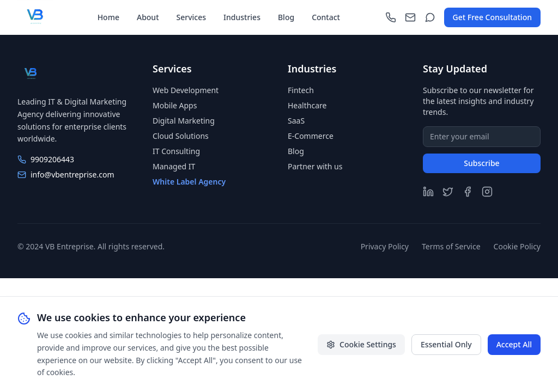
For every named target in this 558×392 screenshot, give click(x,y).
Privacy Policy (385, 246)
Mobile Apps (175, 105)
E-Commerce (311, 136)
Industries (242, 17)
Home (108, 17)
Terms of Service (451, 246)
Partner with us (315, 166)
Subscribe (481, 163)
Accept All (514, 344)
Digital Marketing (184, 121)
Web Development (186, 90)
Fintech (301, 90)
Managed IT (174, 166)
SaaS (296, 121)
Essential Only (446, 344)
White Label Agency (189, 182)
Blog (286, 17)
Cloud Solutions (181, 136)
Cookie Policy (517, 246)
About (148, 17)
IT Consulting (176, 151)
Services (192, 17)
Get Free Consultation (492, 17)
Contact (326, 17)
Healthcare (307, 105)
